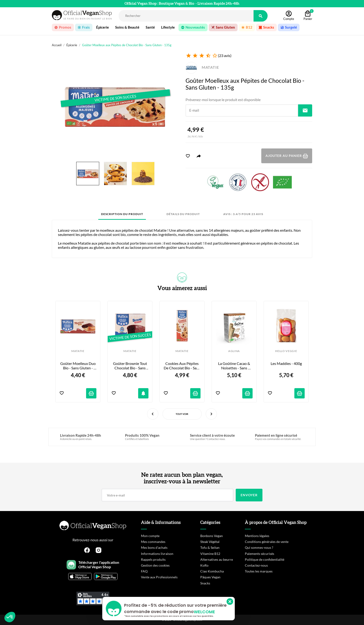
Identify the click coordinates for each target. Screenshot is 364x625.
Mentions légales (257, 536)
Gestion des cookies (155, 565)
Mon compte (150, 536)
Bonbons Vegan (212, 536)
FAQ (144, 571)
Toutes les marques (259, 571)
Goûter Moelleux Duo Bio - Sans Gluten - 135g (78, 366)
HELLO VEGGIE (286, 351)
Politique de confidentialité (265, 559)
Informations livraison (157, 554)
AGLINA (234, 351)
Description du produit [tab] (122, 214)
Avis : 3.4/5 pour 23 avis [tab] (243, 214)
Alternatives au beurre (217, 559)
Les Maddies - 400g (286, 364)
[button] (10, 617)
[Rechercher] (186, 16)
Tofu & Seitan (210, 547)
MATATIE (202, 67)
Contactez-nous (256, 565)
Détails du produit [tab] (183, 214)
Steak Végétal (210, 542)
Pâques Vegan (210, 577)
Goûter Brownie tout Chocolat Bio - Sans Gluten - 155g (130, 366)
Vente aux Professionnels (159, 577)
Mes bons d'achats (154, 547)
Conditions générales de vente (267, 542)
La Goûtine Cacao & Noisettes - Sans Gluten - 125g (234, 366)
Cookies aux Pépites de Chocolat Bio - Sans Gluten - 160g (182, 366)
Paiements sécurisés (260, 554)
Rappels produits (153, 559)
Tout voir (182, 414)
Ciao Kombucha (212, 571)
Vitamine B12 (210, 554)
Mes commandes (153, 542)
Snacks (205, 583)
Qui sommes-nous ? (259, 547)
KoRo (204, 565)
